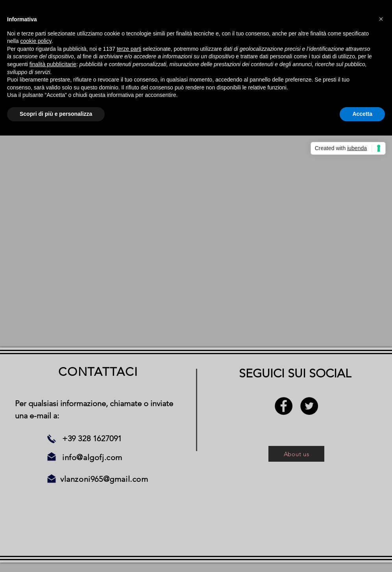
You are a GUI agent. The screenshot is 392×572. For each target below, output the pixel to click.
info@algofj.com (92, 457)
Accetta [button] (362, 114)
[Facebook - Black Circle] (284, 406)
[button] (381, 19)
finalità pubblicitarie (53, 64)
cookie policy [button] (36, 41)
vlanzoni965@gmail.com (104, 479)
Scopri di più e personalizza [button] (56, 114)
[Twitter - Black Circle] (309, 406)
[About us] (296, 454)
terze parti (129, 49)
